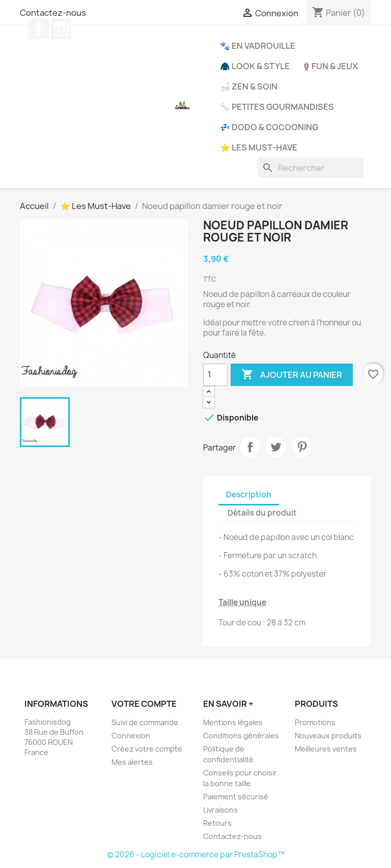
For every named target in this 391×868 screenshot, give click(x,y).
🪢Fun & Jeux (330, 66)
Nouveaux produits (328, 736)
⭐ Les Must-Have (259, 147)
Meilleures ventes (326, 749)
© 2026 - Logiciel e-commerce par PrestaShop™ (196, 855)
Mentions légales (233, 722)
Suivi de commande (145, 722)
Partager (250, 447)
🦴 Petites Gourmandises (277, 107)
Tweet (276, 447)
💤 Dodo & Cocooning (269, 127)
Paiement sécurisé (236, 797)
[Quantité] (215, 375)
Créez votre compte (147, 749)
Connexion (131, 736)
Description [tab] (249, 495)
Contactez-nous (53, 13)
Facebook (39, 29)
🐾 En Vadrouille (258, 46)
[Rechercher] (311, 168)
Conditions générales (241, 736)
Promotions (315, 722)
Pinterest (302, 447)
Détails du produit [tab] (262, 513)
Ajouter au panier (292, 375)
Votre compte (144, 704)
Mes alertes (132, 762)
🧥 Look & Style (255, 66)
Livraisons (220, 810)
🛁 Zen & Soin (249, 86)
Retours (217, 823)
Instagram (61, 29)
